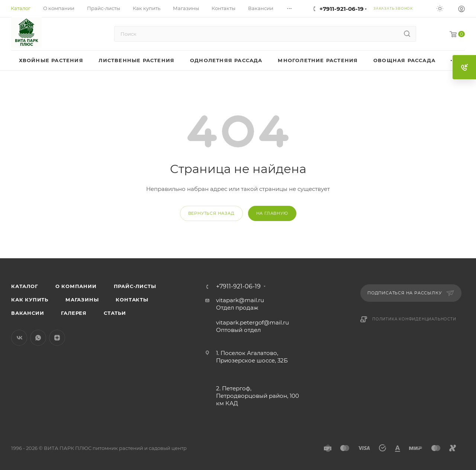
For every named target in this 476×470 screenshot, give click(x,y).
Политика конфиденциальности (414, 319)
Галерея (74, 313)
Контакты (132, 300)
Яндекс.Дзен (57, 338)
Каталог (25, 286)
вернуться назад (211, 213)
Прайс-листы (135, 286)
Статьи (115, 313)
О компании (76, 286)
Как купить (30, 300)
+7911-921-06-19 (342, 9)
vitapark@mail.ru (240, 300)
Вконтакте (19, 338)
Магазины (82, 300)
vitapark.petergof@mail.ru (253, 322)
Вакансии (28, 313)
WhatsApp (38, 338)
